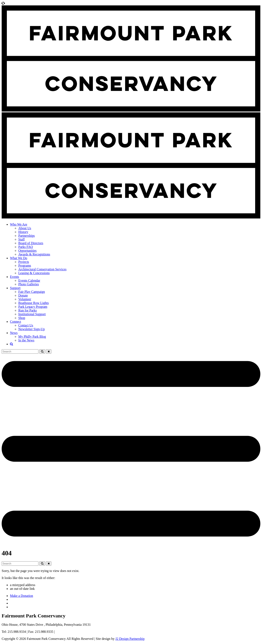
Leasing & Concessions (34, 273)
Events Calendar (29, 280)
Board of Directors (31, 243)
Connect (15, 322)
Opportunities (27, 251)
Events (15, 277)
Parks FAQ (26, 247)
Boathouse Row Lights (34, 303)
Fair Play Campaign (32, 292)
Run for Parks (28, 310)
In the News (26, 340)
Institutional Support (32, 314)
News (14, 333)
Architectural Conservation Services (42, 269)
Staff (22, 239)
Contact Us (26, 325)
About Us (25, 228)
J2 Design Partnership (130, 639)
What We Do (19, 258)
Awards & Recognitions (34, 254)
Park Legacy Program (33, 307)
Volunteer (25, 299)
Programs (25, 266)
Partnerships (26, 236)
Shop (22, 318)
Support (15, 288)
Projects (24, 262)
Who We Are (19, 224)
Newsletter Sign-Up (32, 329)
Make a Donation (22, 596)
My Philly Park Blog (32, 337)
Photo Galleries (29, 284)
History (23, 232)
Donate (23, 295)
